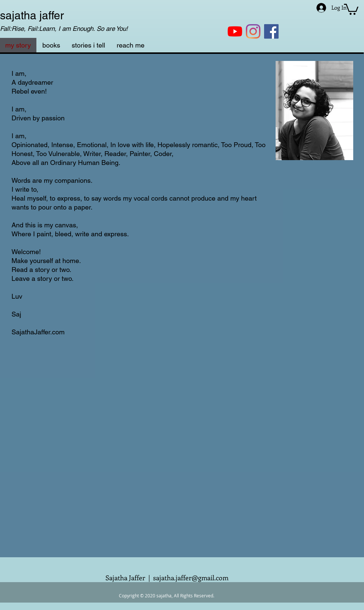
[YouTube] (235, 31)
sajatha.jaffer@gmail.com (191, 578)
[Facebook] (271, 31)
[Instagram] (253, 31)
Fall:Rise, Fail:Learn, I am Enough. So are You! (64, 29)
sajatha (18, 15)
